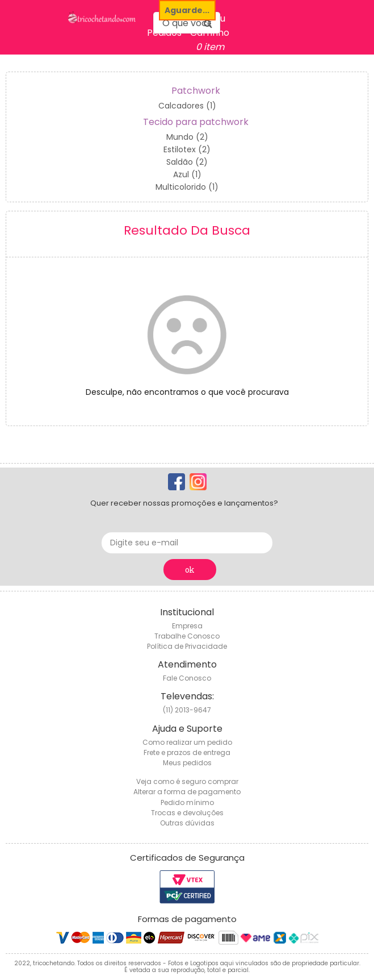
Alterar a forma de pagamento (187, 792)
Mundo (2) (187, 137)
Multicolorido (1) (187, 187)
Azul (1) (187, 174)
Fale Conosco (187, 678)
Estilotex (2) (187, 149)
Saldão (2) (187, 162)
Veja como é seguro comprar (187, 781)
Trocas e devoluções (187, 813)
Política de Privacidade (187, 646)
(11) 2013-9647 (187, 710)
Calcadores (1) (187, 106)
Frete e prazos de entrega (187, 752)
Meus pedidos (187, 763)
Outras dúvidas (187, 823)
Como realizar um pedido (187, 742)
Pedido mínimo (187, 802)
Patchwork (196, 91)
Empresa (187, 626)
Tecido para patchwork (196, 122)
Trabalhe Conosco (187, 636)
